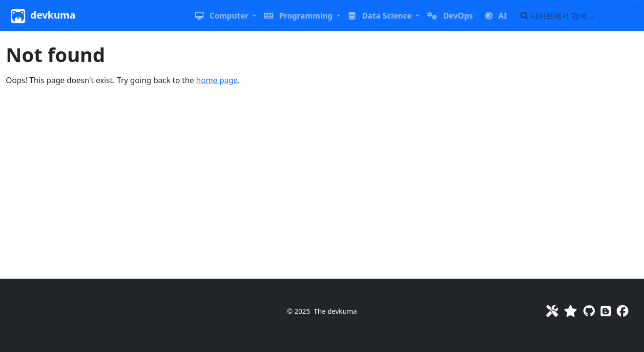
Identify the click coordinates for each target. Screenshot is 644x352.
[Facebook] (623, 311)
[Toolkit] (552, 311)
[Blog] (606, 311)
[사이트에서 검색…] (576, 16)
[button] (226, 16)
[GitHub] (589, 311)
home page (217, 80)
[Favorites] (571, 311)
